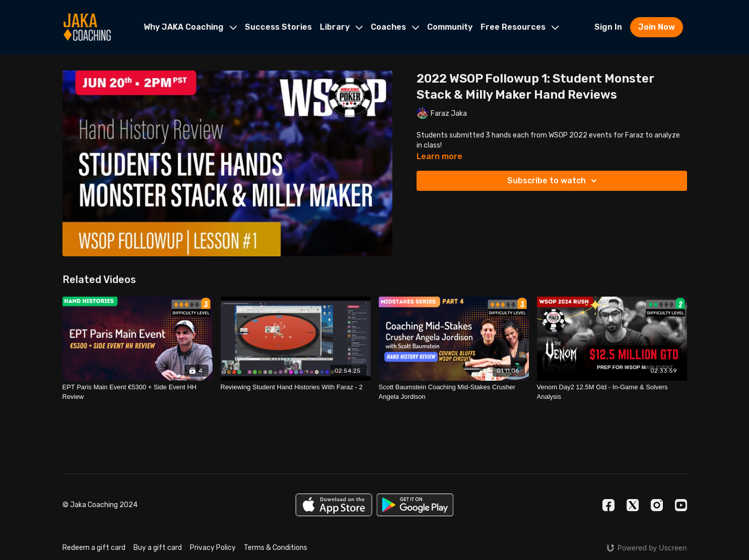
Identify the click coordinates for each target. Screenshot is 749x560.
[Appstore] (334, 505)
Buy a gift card (158, 548)
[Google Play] (415, 505)
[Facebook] (608, 505)
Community (450, 27)
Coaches (395, 27)
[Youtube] (681, 505)
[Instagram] (657, 505)
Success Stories (278, 27)
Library (341, 27)
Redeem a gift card (94, 548)
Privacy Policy (213, 548)
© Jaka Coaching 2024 (100, 505)
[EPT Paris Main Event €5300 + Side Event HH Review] (138, 392)
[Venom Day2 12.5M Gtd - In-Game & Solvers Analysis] (612, 392)
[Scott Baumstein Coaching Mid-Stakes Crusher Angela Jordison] (454, 392)
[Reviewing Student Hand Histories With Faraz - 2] (296, 387)
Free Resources (520, 27)
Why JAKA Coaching (190, 27)
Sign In (608, 27)
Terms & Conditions (276, 548)
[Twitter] (633, 505)
